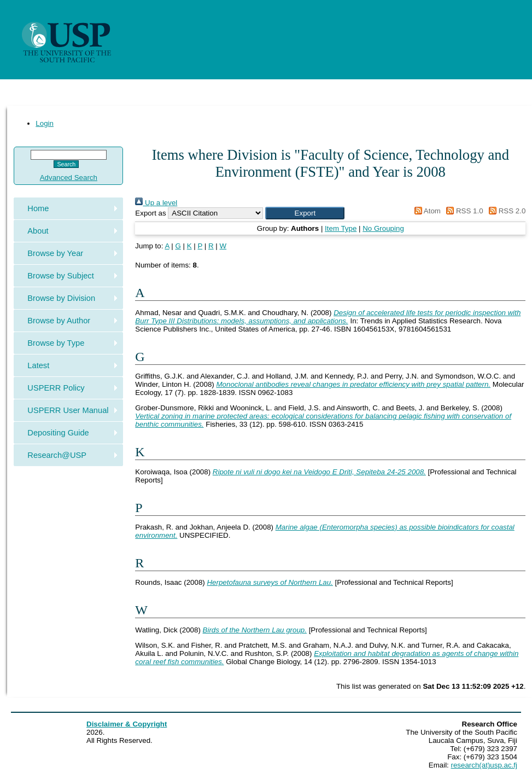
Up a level (156, 203)
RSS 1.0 (463, 211)
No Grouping (383, 228)
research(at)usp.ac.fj (484, 765)
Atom (426, 211)
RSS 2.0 (505, 211)
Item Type (341, 228)
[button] (305, 213)
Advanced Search (69, 178)
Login (45, 123)
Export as (150, 213)
